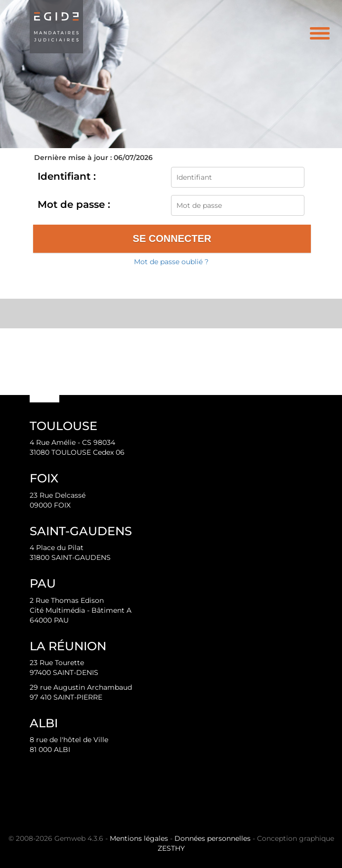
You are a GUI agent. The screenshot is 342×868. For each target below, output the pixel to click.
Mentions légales (139, 838)
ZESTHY (171, 848)
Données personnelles (213, 838)
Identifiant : (67, 176)
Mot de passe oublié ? (171, 262)
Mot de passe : (74, 204)
